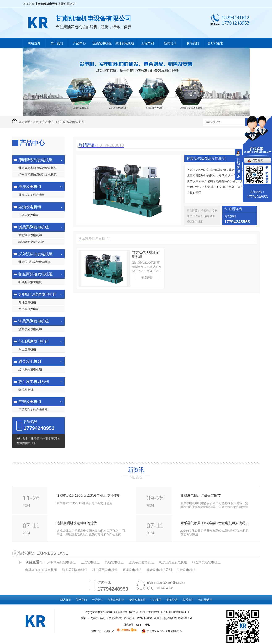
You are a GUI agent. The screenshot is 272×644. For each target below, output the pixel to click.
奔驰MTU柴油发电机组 (38, 294)
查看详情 (235, 209)
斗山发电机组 (27, 349)
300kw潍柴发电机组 (32, 242)
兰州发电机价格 (200, 216)
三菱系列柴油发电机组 (33, 410)
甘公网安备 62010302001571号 (160, 631)
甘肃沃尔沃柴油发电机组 (35, 262)
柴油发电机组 (125, 43)
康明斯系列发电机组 (35, 160)
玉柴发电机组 (102, 43)
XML (147, 625)
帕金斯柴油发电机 (30, 282)
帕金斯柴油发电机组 (35, 274)
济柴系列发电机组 (34, 321)
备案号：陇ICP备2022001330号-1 (173, 618)
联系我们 (193, 43)
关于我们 (57, 43)
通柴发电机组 (30, 361)
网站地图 (128, 625)
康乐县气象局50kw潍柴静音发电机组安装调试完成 (216, 523)
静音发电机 (26, 390)
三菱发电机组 (30, 402)
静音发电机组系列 (34, 382)
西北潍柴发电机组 (30, 235)
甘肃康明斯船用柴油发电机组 (38, 168)
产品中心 (79, 43)
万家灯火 (109, 631)
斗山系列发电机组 (34, 341)
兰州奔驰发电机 (29, 309)
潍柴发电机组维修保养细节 (201, 495)
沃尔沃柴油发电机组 (71, 122)
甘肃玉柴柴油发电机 (32, 195)
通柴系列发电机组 (30, 369)
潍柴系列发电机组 (34, 227)
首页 (36, 122)
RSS (139, 625)
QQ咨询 (258, 160)
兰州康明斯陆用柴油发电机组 (38, 175)
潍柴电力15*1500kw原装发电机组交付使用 (88, 495)
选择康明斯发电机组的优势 (77, 523)
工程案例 (147, 43)
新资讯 (136, 470)
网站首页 (34, 43)
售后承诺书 (215, 43)
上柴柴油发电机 (29, 215)
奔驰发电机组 (27, 302)
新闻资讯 (170, 43)
